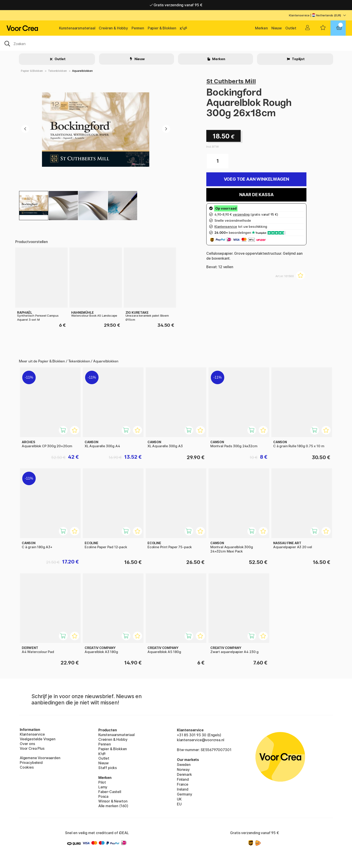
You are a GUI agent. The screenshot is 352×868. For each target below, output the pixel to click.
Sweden (184, 765)
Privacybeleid (31, 763)
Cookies (27, 767)
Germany (185, 794)
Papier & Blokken (162, 28)
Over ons (27, 744)
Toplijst (298, 59)
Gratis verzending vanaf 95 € (176, 5)
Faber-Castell (110, 792)
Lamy (103, 787)
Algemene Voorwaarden (40, 758)
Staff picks (108, 768)
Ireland (183, 789)
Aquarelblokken (82, 71)
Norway (183, 769)
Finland (183, 779)
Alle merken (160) (113, 806)
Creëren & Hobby (113, 28)
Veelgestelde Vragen (38, 739)
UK (179, 799)
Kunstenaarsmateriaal (77, 28)
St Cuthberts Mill (231, 81)
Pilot (102, 782)
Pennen (138, 28)
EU (179, 804)
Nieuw (277, 28)
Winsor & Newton (113, 801)
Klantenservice (299, 15)
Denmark (184, 774)
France (183, 784)
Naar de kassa (256, 195)
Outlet (291, 28)
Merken (261, 28)
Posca (103, 796)
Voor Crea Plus (32, 748)
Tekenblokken (57, 71)
